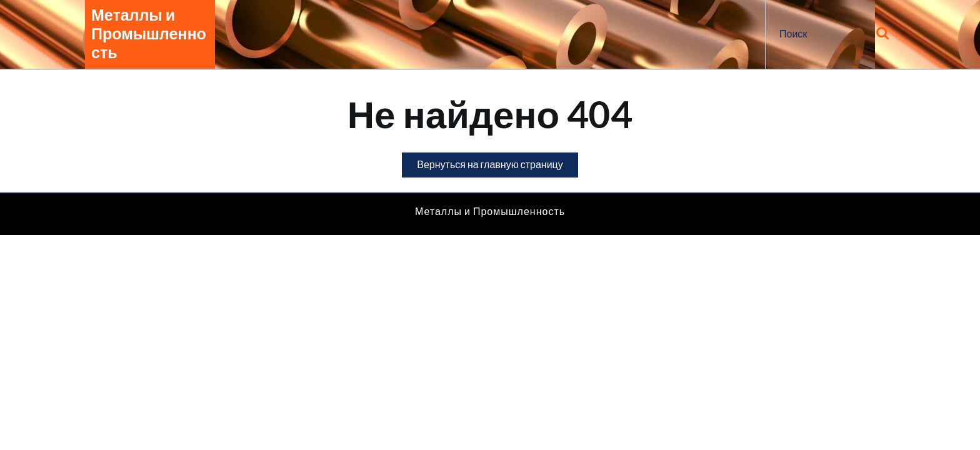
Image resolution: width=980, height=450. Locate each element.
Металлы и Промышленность (149, 34)
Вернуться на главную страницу (497, 167)
